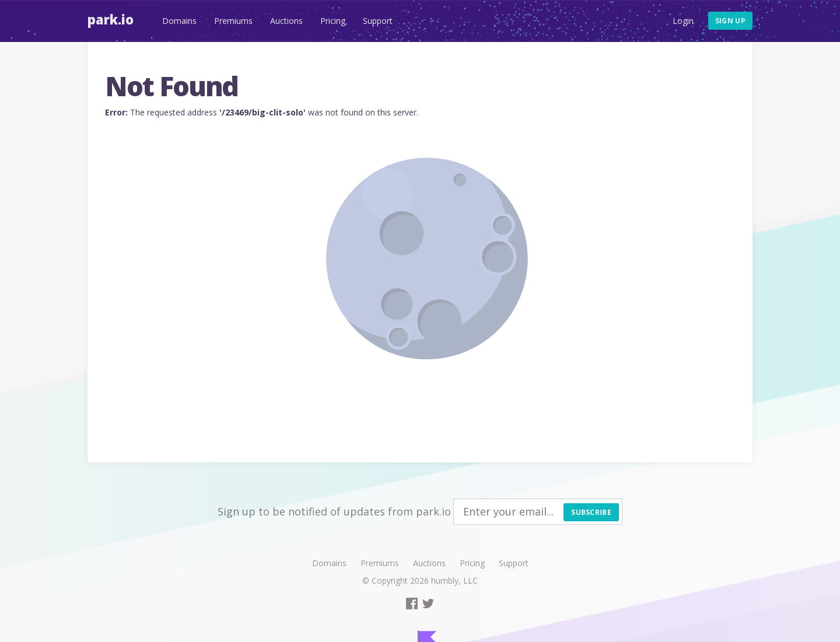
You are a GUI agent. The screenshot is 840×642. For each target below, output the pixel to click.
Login (683, 21)
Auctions (286, 21)
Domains (179, 21)
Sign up (730, 21)
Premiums (233, 21)
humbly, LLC (454, 580)
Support (378, 21)
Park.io (111, 19)
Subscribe (591, 512)
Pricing (333, 21)
